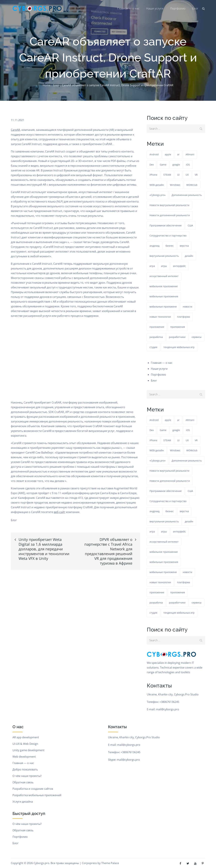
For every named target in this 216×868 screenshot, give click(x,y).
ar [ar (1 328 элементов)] (178, 154)
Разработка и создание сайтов (33, 789)
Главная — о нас (128, 8)
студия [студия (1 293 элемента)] (153, 347)
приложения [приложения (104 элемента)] (178, 327)
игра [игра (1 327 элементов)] (152, 266)
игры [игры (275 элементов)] (164, 266)
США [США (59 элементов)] (190, 225)
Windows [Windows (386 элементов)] (175, 185)
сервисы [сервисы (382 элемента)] (197, 337)
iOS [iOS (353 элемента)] (188, 165)
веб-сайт (60, 512)
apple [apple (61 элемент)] (168, 154)
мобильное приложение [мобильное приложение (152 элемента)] (164, 286)
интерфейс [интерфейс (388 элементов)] (179, 266)
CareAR (15, 130)
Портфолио (178, 8)
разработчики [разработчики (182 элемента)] (177, 337)
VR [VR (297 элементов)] (196, 175)
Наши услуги (155, 8)
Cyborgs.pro (41, 863)
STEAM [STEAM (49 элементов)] (167, 175)
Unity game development (29, 750)
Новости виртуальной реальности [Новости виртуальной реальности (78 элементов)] (169, 205)
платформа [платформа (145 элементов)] (184, 317)
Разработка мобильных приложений (37, 795)
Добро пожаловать (25, 769)
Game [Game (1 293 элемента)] (163, 165)
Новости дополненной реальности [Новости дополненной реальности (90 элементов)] (170, 215)
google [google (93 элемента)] (176, 165)
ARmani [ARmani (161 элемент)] (190, 154)
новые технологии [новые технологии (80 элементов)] (160, 317)
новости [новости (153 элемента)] (187, 307)
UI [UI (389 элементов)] (178, 175)
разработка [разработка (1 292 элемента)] (156, 337)
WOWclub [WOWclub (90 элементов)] (192, 185)
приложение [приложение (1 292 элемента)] (157, 327)
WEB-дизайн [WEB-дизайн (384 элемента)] (157, 185)
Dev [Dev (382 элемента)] (152, 165)
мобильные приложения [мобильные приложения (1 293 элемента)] (164, 296)
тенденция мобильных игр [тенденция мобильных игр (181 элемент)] (179, 347)
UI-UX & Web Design (25, 744)
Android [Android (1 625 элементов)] (154, 154)
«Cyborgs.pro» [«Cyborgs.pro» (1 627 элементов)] (158, 195)
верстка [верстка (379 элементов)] (184, 246)
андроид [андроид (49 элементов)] (154, 246)
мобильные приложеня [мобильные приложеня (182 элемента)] (163, 307)
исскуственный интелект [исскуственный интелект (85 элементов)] (164, 276)
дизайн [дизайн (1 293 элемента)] (189, 256)
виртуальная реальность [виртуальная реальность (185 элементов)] (164, 256)
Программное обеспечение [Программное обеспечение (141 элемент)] (166, 225)
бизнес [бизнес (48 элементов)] (170, 246)
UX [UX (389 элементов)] (187, 175)
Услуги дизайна (23, 802)
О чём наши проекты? (27, 776)
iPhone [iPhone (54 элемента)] (153, 175)
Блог (195, 8)
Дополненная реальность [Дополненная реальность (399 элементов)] (187, 195)
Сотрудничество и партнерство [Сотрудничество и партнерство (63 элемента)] (168, 236)
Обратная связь (23, 782)
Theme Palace (110, 863)
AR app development (26, 737)
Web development (24, 757)
